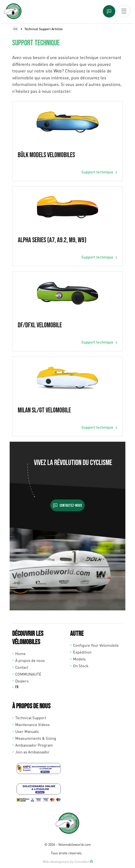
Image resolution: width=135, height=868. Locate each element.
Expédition (82, 652)
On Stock (81, 666)
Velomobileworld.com (75, 844)
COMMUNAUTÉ (28, 674)
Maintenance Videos (32, 725)
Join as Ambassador (32, 752)
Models (79, 659)
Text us (109, 11)
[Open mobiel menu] (124, 11)
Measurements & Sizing (36, 738)
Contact (22, 667)
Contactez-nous (71, 506)
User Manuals (27, 731)
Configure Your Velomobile (96, 645)
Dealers (22, 681)
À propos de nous (30, 660)
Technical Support (31, 718)
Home (20, 654)
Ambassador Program (34, 745)
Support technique (97, 172)
